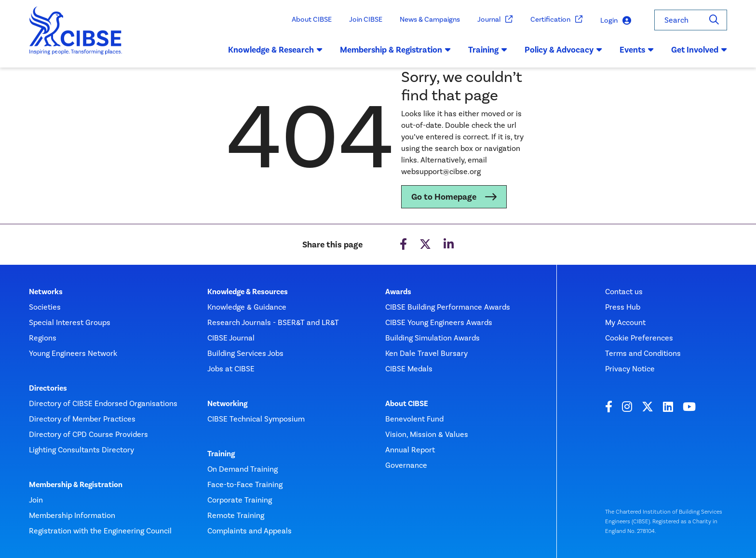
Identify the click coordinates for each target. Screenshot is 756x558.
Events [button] (637, 50)
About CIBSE (312, 19)
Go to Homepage (444, 197)
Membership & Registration (76, 485)
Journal (495, 20)
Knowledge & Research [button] (275, 50)
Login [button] (616, 20)
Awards (398, 292)
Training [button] (488, 50)
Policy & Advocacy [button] (563, 50)
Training (221, 454)
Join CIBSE (366, 19)
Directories (48, 388)
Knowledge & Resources (248, 292)
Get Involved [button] (699, 50)
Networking (227, 404)
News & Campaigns (430, 19)
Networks (46, 292)
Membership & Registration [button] (395, 50)
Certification (557, 20)
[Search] (714, 20)
